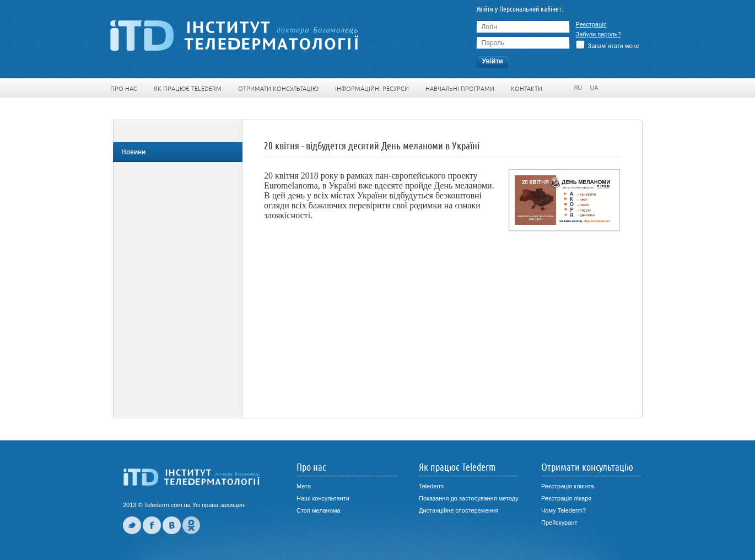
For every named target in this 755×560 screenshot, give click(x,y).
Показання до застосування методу (469, 498)
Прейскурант (559, 523)
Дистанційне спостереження (459, 510)
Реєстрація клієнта (568, 486)
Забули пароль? (598, 34)
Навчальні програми (460, 89)
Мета (304, 486)
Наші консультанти (323, 498)
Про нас (124, 89)
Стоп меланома (319, 510)
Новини (133, 152)
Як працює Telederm (188, 89)
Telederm (431, 486)
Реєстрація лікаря (566, 498)
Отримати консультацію (278, 89)
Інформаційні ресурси (372, 89)
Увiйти (492, 61)
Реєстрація (591, 24)
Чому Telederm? (563, 510)
